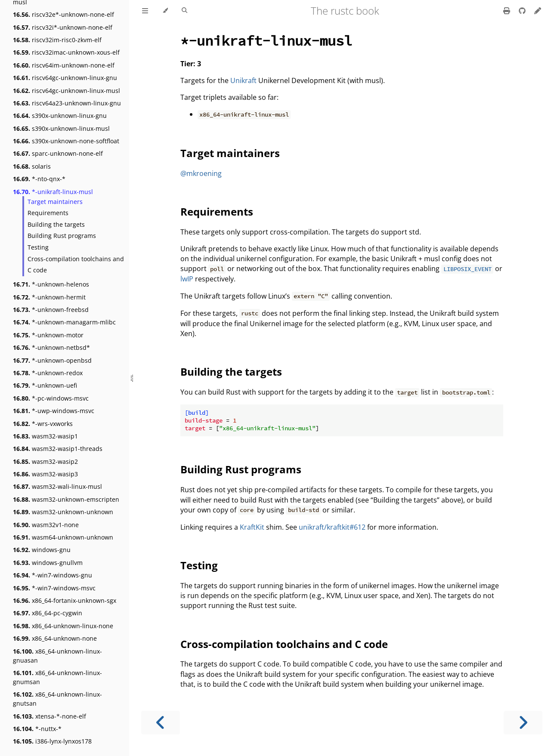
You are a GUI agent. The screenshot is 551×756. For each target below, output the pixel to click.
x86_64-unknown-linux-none (63, 626)
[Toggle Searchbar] (184, 11)
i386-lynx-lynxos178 (52, 741)
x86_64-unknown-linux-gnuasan (57, 656)
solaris (32, 166)
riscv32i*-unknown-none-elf (63, 27)
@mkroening (201, 173)
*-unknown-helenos (51, 284)
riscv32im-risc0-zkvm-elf (57, 40)
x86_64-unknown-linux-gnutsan (57, 699)
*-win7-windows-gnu (53, 575)
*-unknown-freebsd (51, 310)
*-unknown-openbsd (52, 360)
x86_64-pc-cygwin (48, 613)
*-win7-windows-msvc (54, 588)
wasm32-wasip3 (45, 474)
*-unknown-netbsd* (51, 347)
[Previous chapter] (161, 723)
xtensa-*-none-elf (50, 716)
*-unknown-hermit (49, 297)
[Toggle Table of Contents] (145, 11)
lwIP (187, 279)
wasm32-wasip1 (45, 436)
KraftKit (252, 527)
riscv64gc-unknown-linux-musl (67, 91)
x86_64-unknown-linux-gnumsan (57, 677)
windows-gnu (42, 550)
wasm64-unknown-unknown (63, 537)
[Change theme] (165, 11)
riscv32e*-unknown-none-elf (63, 14)
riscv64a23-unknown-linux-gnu (67, 103)
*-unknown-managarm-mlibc (64, 322)
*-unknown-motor (48, 335)
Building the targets (56, 224)
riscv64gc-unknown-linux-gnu (65, 78)
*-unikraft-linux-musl (53, 192)
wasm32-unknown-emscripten (66, 499)
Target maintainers (55, 202)
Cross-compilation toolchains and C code (76, 265)
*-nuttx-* (37, 729)
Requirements (48, 213)
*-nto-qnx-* (39, 179)
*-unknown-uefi (45, 385)
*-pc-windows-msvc (51, 398)
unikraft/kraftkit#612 (332, 527)
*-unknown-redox (48, 373)
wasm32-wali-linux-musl (57, 486)
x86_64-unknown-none (55, 638)
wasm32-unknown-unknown (63, 512)
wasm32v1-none (46, 525)
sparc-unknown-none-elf (58, 153)
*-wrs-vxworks (43, 424)
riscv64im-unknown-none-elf (64, 65)
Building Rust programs (62, 236)
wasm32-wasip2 (45, 461)
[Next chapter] (523, 723)
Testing (38, 247)
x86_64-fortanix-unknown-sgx (65, 600)
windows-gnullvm (48, 563)
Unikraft (243, 80)
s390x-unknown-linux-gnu (60, 116)
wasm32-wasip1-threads (58, 449)
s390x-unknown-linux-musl (61, 128)
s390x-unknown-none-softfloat (66, 141)
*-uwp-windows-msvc (54, 411)
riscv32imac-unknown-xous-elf (66, 52)
